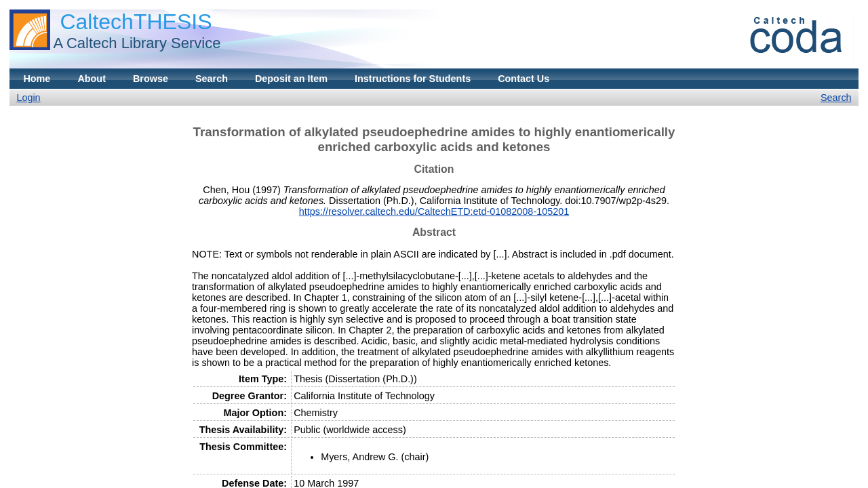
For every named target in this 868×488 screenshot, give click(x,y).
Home (37, 79)
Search (212, 79)
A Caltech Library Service (137, 43)
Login (28, 98)
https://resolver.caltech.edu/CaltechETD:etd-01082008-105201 (434, 211)
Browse (151, 79)
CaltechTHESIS (136, 22)
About (92, 79)
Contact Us (524, 79)
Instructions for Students (413, 79)
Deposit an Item (291, 79)
